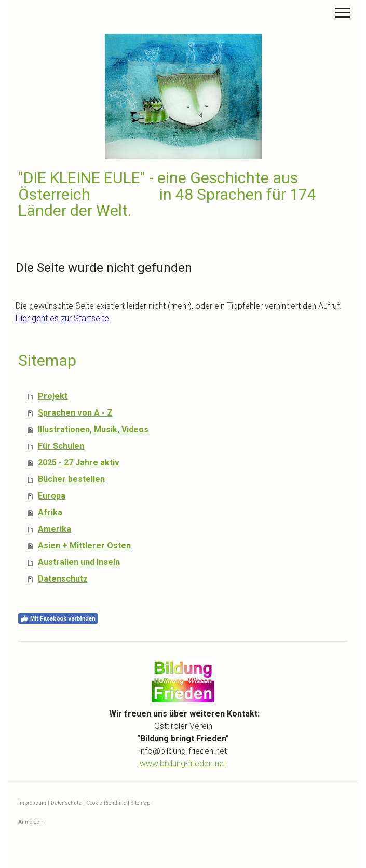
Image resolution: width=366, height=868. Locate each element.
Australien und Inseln (79, 562)
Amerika (55, 529)
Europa (52, 496)
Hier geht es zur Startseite (62, 318)
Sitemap (140, 803)
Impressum (32, 803)
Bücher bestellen (71, 479)
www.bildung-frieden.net (183, 763)
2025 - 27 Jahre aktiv (79, 463)
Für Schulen (61, 446)
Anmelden (30, 822)
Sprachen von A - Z (75, 413)
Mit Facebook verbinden (58, 618)
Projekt (53, 396)
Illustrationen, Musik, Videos (93, 429)
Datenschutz (63, 579)
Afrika (50, 512)
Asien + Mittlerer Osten (84, 546)
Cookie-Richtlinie (106, 803)
